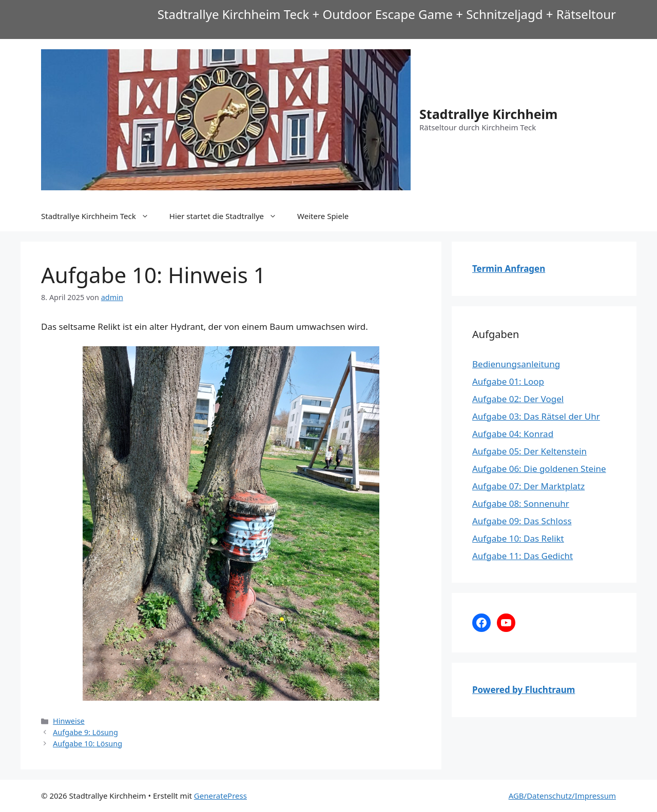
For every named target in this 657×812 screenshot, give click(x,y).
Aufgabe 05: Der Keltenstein (529, 451)
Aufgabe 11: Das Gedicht (523, 556)
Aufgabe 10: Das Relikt (518, 538)
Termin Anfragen (509, 269)
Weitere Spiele (323, 216)
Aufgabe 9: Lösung (85, 732)
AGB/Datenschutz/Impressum (562, 796)
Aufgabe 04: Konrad (513, 434)
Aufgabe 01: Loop (508, 381)
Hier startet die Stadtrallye (228, 216)
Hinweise (69, 721)
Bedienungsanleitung (516, 364)
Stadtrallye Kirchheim (488, 114)
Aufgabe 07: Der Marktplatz (528, 486)
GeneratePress (220, 796)
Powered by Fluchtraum (524, 690)
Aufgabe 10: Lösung (88, 744)
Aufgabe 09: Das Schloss (522, 521)
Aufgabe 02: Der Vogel (518, 399)
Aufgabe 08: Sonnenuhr (521, 503)
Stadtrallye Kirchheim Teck (100, 216)
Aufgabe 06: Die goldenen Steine (539, 469)
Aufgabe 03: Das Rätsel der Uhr (536, 416)
